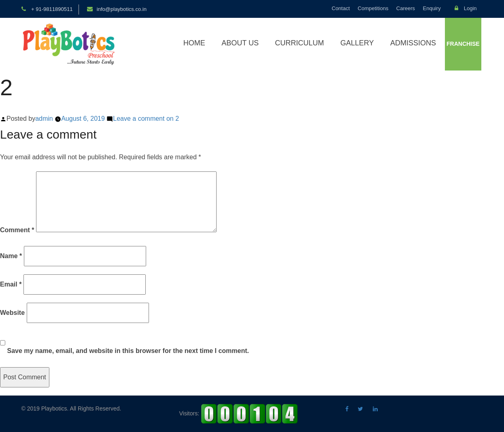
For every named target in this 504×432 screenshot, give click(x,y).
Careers (406, 8)
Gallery (357, 43)
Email (11, 284)
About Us (240, 43)
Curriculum (299, 43)
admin (44, 119)
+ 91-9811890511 (51, 9)
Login (466, 8)
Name (11, 256)
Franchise (463, 44)
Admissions (413, 43)
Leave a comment (146, 119)
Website (12, 313)
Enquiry (432, 8)
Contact (341, 8)
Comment (17, 230)
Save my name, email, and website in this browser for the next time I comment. (128, 351)
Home (194, 43)
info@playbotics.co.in (122, 9)
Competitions (373, 8)
